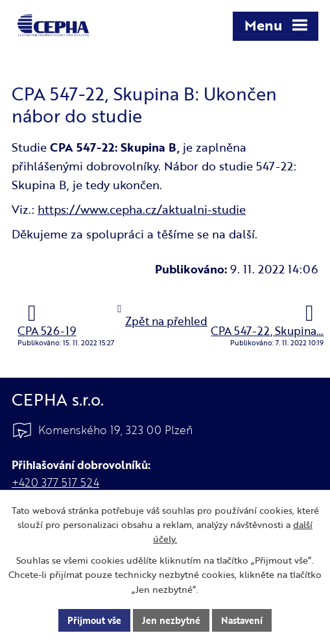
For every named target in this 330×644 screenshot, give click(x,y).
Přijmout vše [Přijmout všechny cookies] (94, 620)
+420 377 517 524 (55, 482)
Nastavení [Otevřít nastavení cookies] (242, 620)
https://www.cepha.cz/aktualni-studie (142, 209)
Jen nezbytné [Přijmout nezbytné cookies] (171, 620)
